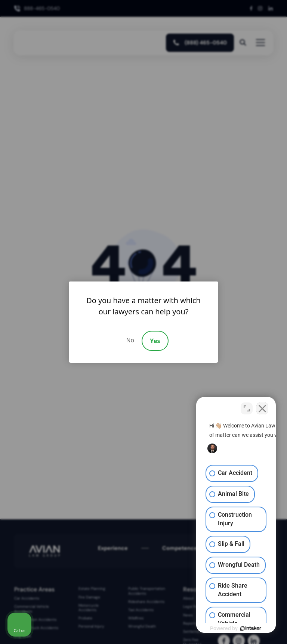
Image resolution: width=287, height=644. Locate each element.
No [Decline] (130, 340)
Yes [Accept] (155, 341)
